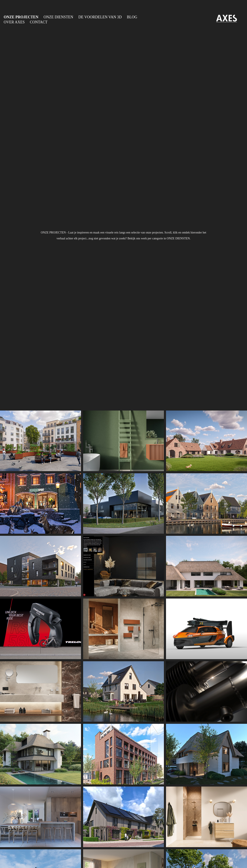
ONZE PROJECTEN (21, 17)
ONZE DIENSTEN (58, 17)
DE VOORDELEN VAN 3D (100, 17)
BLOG (132, 17)
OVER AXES (14, 22)
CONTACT (39, 22)
